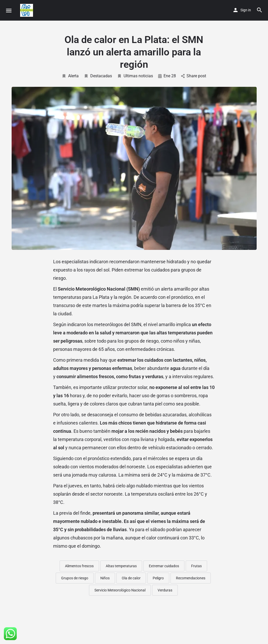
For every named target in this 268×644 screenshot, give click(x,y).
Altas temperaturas (121, 566)
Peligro (158, 578)
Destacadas (98, 76)
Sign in (246, 10)
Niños (105, 578)
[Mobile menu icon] (9, 10)
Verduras (165, 590)
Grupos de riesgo (75, 578)
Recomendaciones (191, 578)
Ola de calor (131, 578)
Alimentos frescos (79, 566)
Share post (194, 76)
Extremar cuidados (164, 566)
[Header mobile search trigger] (259, 10)
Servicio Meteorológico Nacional (120, 590)
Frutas (196, 566)
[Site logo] (27, 10)
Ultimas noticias (135, 76)
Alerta (70, 76)
